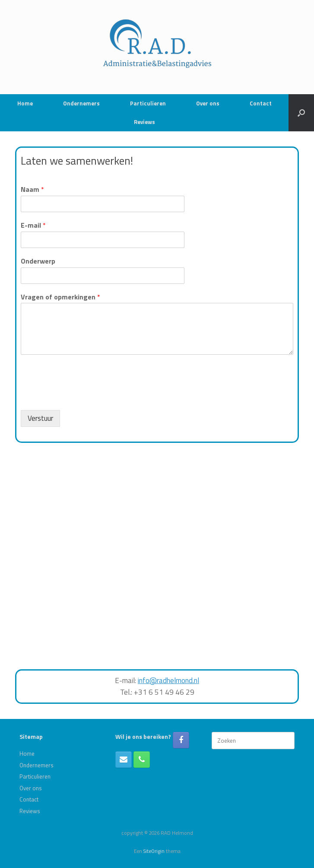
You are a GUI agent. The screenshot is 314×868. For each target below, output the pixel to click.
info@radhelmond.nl (168, 680)
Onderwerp (38, 261)
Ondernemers (81, 103)
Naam (32, 189)
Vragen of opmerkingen (60, 297)
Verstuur (40, 418)
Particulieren (148, 103)
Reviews (144, 122)
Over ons (208, 103)
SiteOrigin (154, 851)
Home (25, 103)
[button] (301, 113)
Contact (261, 103)
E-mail (33, 225)
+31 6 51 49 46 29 (164, 692)
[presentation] (86, 396)
